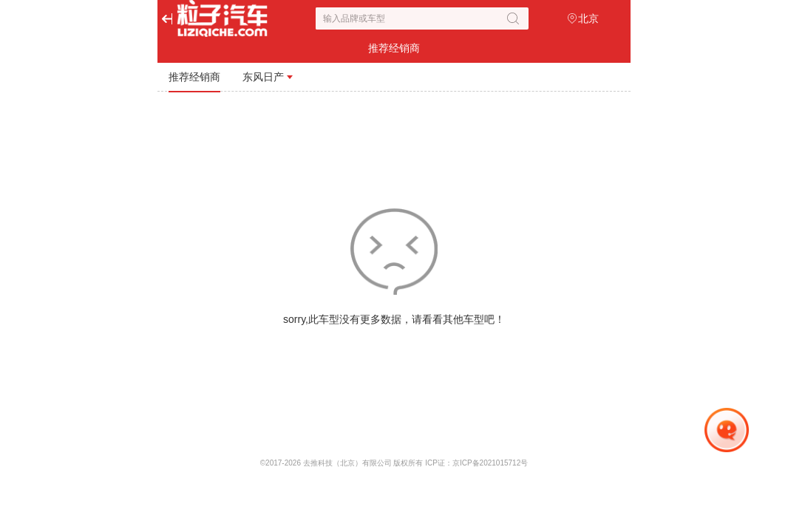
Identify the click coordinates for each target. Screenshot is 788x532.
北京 (588, 18)
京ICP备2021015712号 (490, 463)
